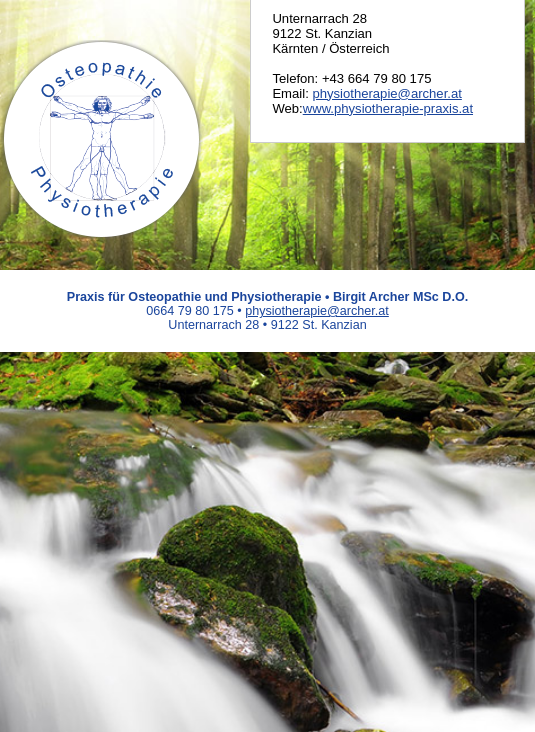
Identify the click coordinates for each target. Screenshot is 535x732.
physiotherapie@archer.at (386, 93)
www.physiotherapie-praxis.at (388, 108)
